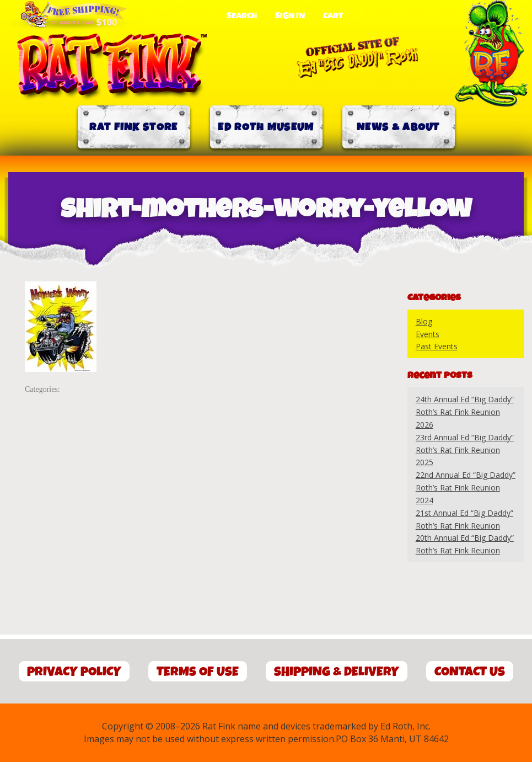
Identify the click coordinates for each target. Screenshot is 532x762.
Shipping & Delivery (337, 672)
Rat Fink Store (133, 127)
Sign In (290, 16)
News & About (398, 127)
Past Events (437, 346)
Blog (424, 321)
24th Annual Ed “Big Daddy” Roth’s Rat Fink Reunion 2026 (465, 412)
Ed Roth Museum (266, 127)
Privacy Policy (74, 672)
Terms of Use (198, 672)
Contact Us (470, 672)
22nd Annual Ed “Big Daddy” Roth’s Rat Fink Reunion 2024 (466, 487)
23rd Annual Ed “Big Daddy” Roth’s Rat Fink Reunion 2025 (465, 450)
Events (428, 334)
